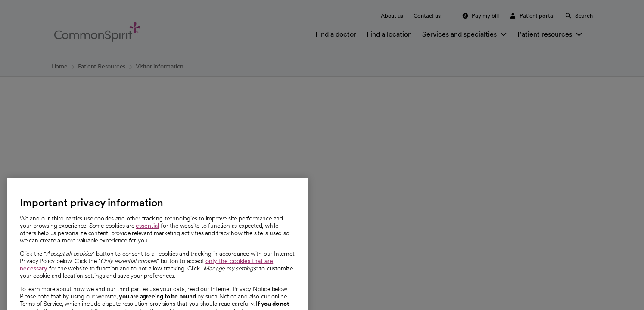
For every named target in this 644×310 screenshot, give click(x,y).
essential (147, 239)
